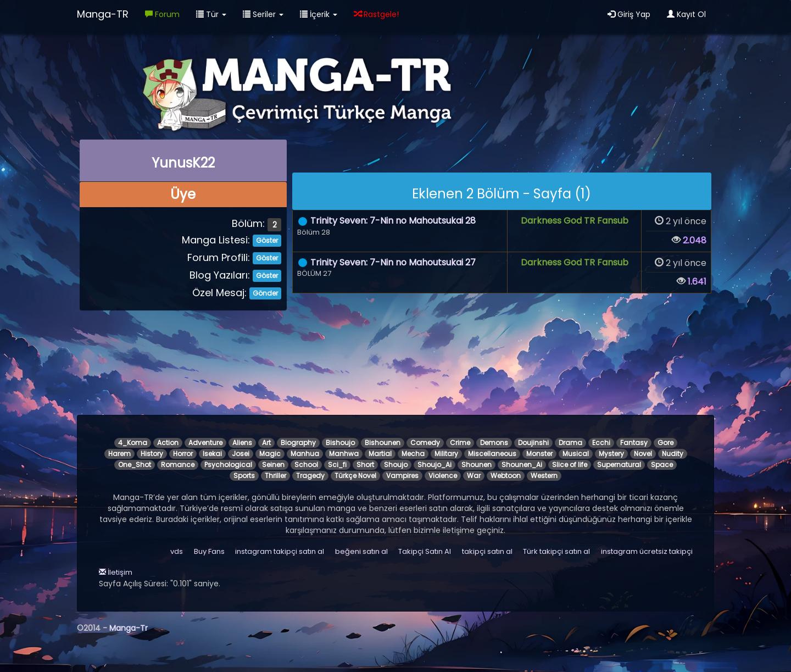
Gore (665, 443)
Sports (244, 476)
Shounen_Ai (522, 465)
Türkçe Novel (355, 476)
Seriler (263, 14)
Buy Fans (209, 551)
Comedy (425, 443)
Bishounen (383, 443)
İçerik (319, 14)
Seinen (273, 465)
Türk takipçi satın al (556, 551)
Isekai (212, 454)
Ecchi (601, 443)
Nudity (673, 454)
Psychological (228, 465)
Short (365, 465)
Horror (183, 454)
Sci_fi (337, 465)
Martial (380, 454)
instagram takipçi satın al (280, 551)
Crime (460, 443)
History (152, 454)
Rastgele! (376, 14)
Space (662, 465)
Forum (162, 14)
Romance (178, 465)
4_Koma (133, 443)
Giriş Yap (629, 14)
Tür (211, 14)
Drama (570, 443)
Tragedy (310, 476)
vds (177, 551)
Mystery (611, 454)
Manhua (305, 454)
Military (446, 454)
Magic (270, 454)
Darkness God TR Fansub (575, 221)
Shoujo (396, 465)
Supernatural (619, 465)
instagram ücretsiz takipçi (647, 551)
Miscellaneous (492, 454)
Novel (643, 454)
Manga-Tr (129, 628)
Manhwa (344, 454)
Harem (119, 454)
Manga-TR (103, 14)
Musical (576, 454)
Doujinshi (533, 443)
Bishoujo (340, 443)
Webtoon (506, 476)
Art (266, 443)
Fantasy (634, 443)
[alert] (502, 191)
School (306, 465)
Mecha (413, 454)
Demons (494, 443)
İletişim (116, 572)
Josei (241, 454)
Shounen (477, 465)
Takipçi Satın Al (425, 551)
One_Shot (135, 465)
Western (544, 476)
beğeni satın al (361, 551)
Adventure (205, 443)
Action (168, 443)
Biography (298, 443)
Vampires (402, 476)
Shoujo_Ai (435, 465)
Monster (539, 454)
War (474, 476)
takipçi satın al (487, 551)
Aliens (242, 443)
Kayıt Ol (686, 14)
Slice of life (570, 465)
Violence (443, 476)
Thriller (275, 476)
